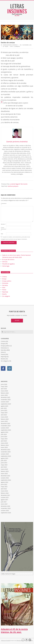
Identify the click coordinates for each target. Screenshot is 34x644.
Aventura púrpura (13, 186)
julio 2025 (4, 408)
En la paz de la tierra (8, 259)
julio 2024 (4, 434)
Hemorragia (6, 266)
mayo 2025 (4, 413)
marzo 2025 (4, 417)
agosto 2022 (5, 482)
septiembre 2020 (6, 513)
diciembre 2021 (5, 495)
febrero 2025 (5, 419)
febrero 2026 (5, 393)
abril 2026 (4, 389)
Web (2, 234)
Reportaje (5, 292)
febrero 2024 (5, 445)
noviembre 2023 (6, 452)
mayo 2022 (4, 487)
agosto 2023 (5, 458)
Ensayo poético (7, 281)
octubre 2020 (5, 511)
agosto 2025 (5, 406)
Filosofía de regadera (8, 264)
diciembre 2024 (5, 423)
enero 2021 (4, 504)
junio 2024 (4, 437)
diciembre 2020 (5, 506)
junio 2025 (4, 410)
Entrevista (5, 283)
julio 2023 (4, 460)
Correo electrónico (3, 229)
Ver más (17, 320)
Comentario (3, 204)
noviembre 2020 (6, 508)
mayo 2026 (4, 386)
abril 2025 (4, 415)
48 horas (5, 262)
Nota (4, 288)
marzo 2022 (4, 491)
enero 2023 (4, 474)
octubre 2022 (5, 478)
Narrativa (5, 285)
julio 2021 (4, 502)
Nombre (3, 224)
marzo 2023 (4, 469)
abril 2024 (4, 441)
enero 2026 (4, 395)
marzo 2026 (4, 391)
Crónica (5, 277)
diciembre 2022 (5, 476)
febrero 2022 (5, 493)
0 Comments (17, 46)
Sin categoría (6, 296)
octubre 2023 (5, 454)
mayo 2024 (4, 439)
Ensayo (4, 279)
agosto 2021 (5, 500)
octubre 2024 (5, 428)
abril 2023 (4, 467)
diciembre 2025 (5, 397)
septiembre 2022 (6, 480)
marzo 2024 (4, 443)
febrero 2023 (5, 471)
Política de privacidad (6, 640)
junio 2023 (4, 463)
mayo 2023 (4, 465)
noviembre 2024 (6, 426)
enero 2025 (4, 421)
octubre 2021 (5, 497)
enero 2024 (4, 447)
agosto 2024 (5, 432)
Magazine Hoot (20, 640)
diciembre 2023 (5, 450)
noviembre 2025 (6, 400)
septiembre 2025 (6, 404)
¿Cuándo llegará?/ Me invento (19, 184)
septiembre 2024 (6, 430)
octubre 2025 (5, 402)
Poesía (6, 46)
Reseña (4, 294)
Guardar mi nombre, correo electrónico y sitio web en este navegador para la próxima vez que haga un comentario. (15, 238)
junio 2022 (4, 484)
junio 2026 (4, 384)
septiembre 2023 (6, 456)
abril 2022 (4, 489)
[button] (23, 640)
